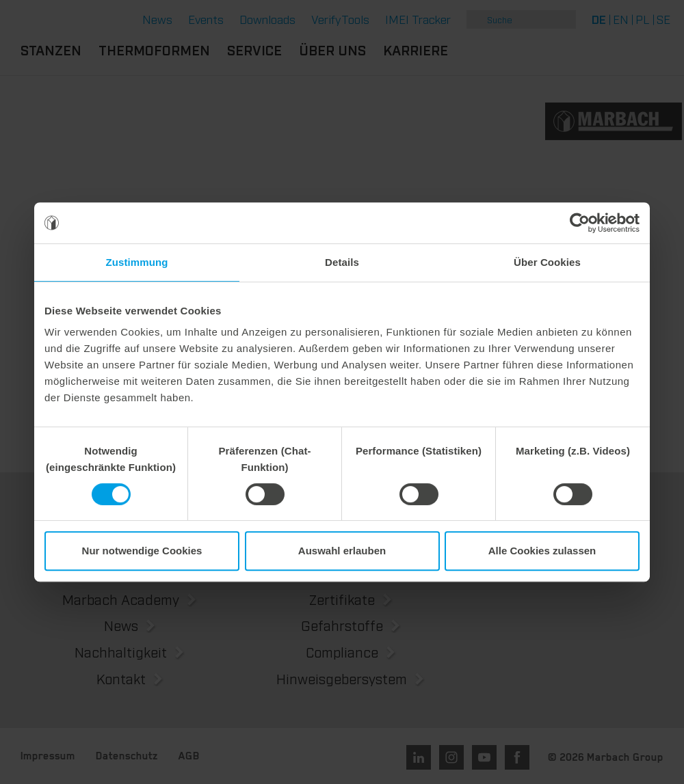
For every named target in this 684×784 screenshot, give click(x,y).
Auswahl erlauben (342, 551)
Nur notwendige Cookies (142, 551)
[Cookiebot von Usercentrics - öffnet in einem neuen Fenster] (580, 223)
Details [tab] (342, 262)
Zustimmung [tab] (137, 262)
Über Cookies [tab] (547, 262)
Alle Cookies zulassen (542, 551)
